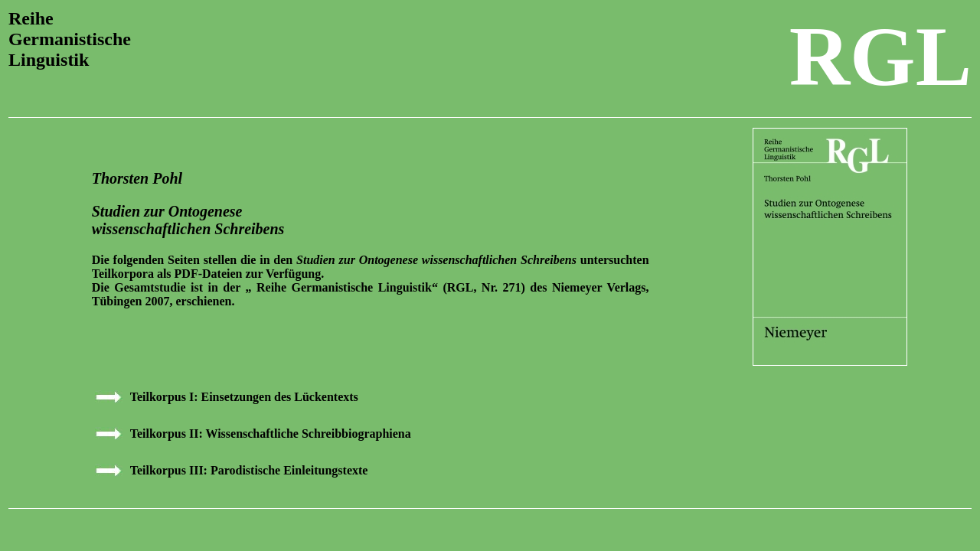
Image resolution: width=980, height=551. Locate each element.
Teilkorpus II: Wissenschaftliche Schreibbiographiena (271, 434)
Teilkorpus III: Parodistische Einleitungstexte (249, 470)
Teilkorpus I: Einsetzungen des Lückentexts (244, 397)
